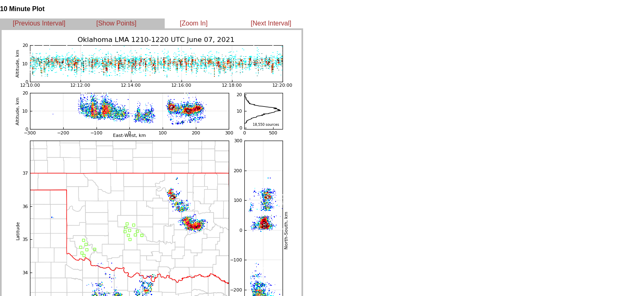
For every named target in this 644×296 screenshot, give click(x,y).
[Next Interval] (271, 23)
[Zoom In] (194, 23)
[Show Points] (116, 23)
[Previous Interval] (39, 23)
